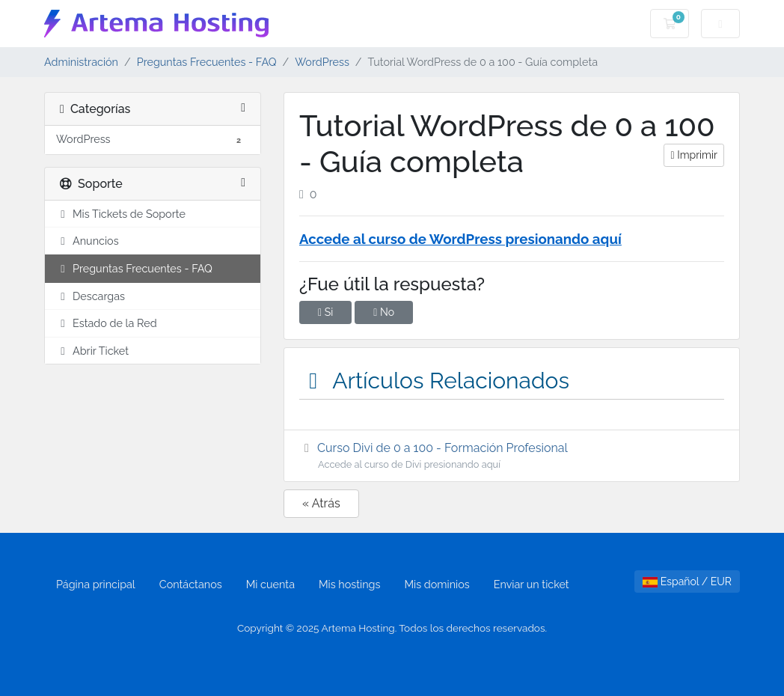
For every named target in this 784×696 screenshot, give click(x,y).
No (384, 312)
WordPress (322, 62)
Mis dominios (437, 584)
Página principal (96, 584)
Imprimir (693, 155)
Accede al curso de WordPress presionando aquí (460, 239)
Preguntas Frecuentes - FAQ (207, 62)
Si (325, 312)
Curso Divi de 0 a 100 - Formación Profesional (512, 456)
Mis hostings (349, 584)
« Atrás (321, 503)
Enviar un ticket (532, 584)
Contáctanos (191, 584)
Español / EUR (687, 581)
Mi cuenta (270, 584)
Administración (81, 62)
